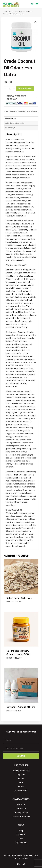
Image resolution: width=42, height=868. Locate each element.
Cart (21, 839)
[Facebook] (18, 864)
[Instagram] (24, 864)
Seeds (21, 787)
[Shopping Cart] (32, 4)
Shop (21, 831)
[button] (36, 22)
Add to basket (25, 88)
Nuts (21, 783)
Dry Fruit (21, 775)
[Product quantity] (10, 89)
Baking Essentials (19, 111)
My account (21, 843)
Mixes (21, 779)
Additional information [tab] (15, 123)
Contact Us (21, 809)
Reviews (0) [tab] (10, 128)
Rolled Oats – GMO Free (19, 598)
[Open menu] (37, 4)
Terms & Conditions (21, 817)
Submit (21, 756)
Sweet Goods (21, 791)
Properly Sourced (32, 111)
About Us (21, 805)
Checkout (21, 835)
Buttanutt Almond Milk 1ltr (21, 707)
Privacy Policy (21, 813)
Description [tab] (10, 119)
